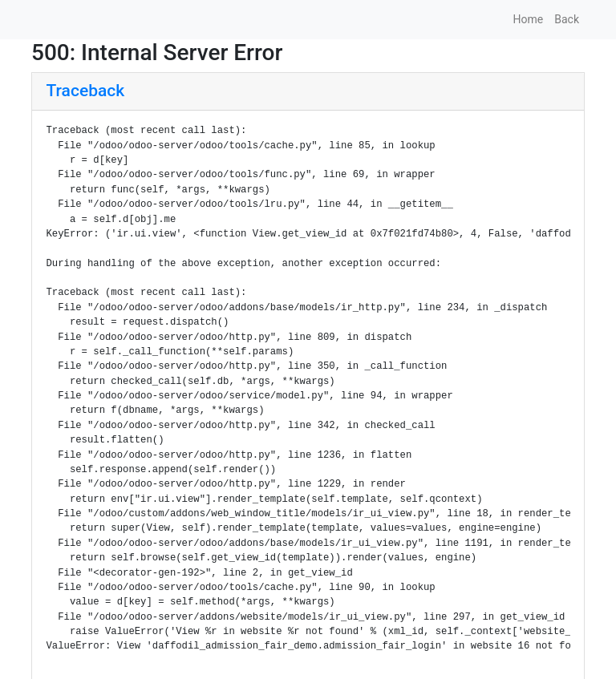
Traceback (86, 91)
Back (567, 19)
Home (529, 19)
